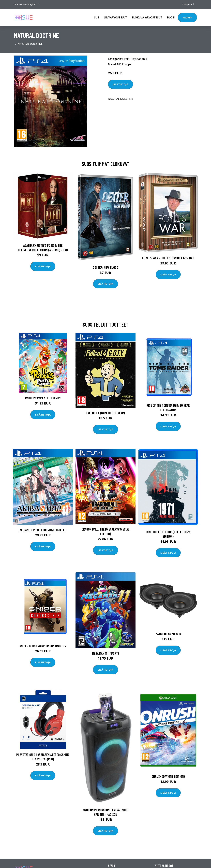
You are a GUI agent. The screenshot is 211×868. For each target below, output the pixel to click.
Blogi (171, 17)
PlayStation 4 (139, 59)
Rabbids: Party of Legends (43, 398)
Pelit (127, 59)
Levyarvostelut (115, 17)
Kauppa (187, 17)
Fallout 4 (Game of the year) (106, 413)
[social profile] (39, 4)
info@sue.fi (188, 4)
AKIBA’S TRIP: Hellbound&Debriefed (43, 530)
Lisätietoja (121, 84)
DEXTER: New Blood (105, 267)
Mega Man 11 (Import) (105, 653)
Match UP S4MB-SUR (168, 634)
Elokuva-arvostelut (147, 17)
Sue (97, 17)
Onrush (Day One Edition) (168, 776)
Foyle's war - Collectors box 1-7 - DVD (168, 258)
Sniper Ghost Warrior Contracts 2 (43, 646)
